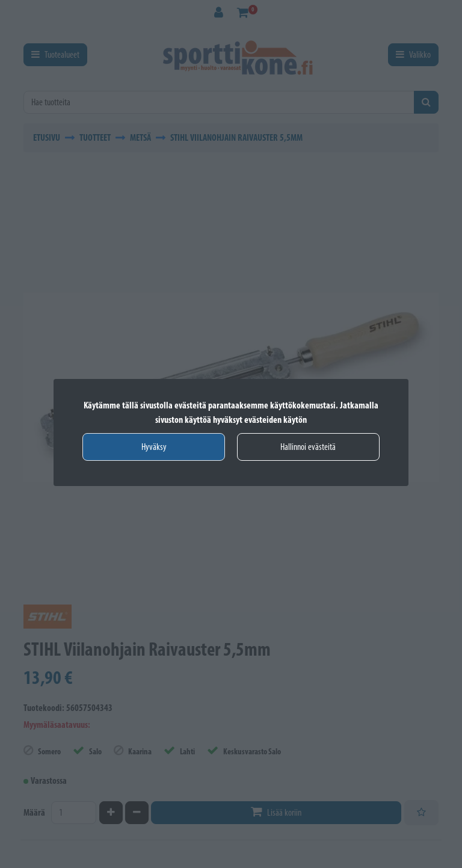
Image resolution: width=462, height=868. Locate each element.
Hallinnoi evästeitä (308, 447)
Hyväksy (154, 447)
